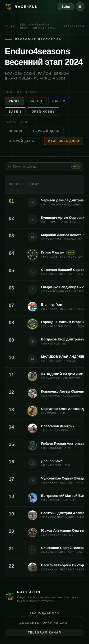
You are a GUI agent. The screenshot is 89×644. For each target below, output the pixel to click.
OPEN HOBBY (43, 112)
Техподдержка (45, 613)
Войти (66, 7)
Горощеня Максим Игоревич (64, 322)
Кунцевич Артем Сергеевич (64, 218)
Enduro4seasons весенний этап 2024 (38, 26)
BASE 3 (36, 101)
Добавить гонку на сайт (44, 623)
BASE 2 (59, 101)
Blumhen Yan (52, 305)
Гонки (10, 27)
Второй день (21, 141)
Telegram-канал (44, 633)
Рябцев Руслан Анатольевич (65, 444)
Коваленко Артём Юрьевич (64, 391)
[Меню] (80, 7)
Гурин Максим (53, 252)
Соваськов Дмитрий (58, 426)
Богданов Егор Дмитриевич (64, 339)
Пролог (16, 131)
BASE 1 (15, 112)
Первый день (46, 131)
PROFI (14, 101)
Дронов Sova (52, 461)
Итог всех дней (64, 141)
